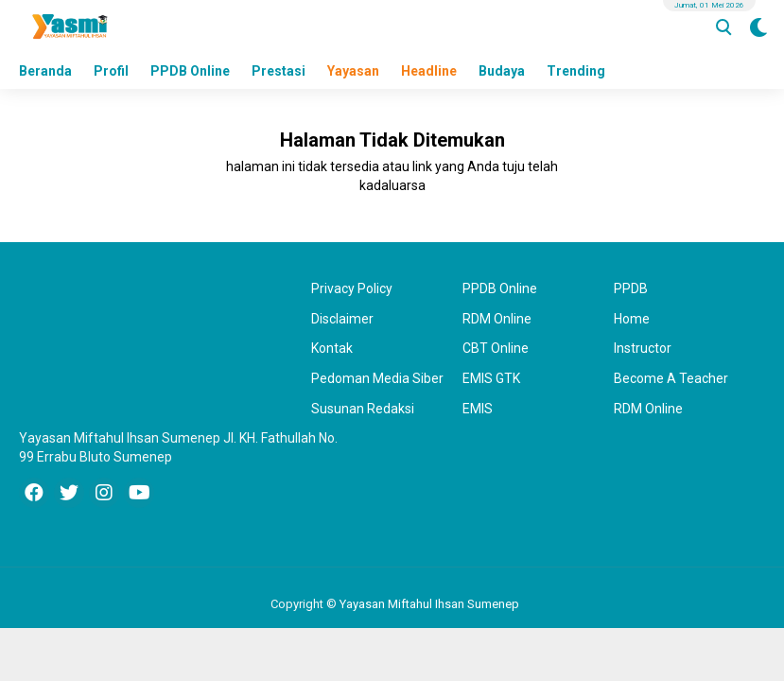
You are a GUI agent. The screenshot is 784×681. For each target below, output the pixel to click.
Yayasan (353, 71)
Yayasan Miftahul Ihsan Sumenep (429, 604)
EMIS (478, 409)
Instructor (643, 348)
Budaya (502, 71)
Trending (576, 71)
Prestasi (279, 71)
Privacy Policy (352, 288)
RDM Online (497, 319)
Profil (111, 71)
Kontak (332, 348)
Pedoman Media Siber (377, 378)
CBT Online (496, 348)
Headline (429, 71)
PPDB (631, 288)
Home (632, 319)
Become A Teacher (671, 378)
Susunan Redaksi (363, 409)
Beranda (45, 71)
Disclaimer (342, 319)
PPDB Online (190, 71)
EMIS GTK (491, 378)
